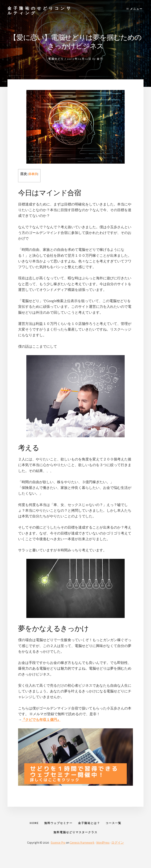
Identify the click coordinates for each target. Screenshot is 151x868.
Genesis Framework (82, 855)
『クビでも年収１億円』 (41, 720)
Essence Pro (58, 855)
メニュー (136, 9)
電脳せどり (56, 59)
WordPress (103, 855)
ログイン (118, 855)
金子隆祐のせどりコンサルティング (40, 11)
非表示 (33, 174)
